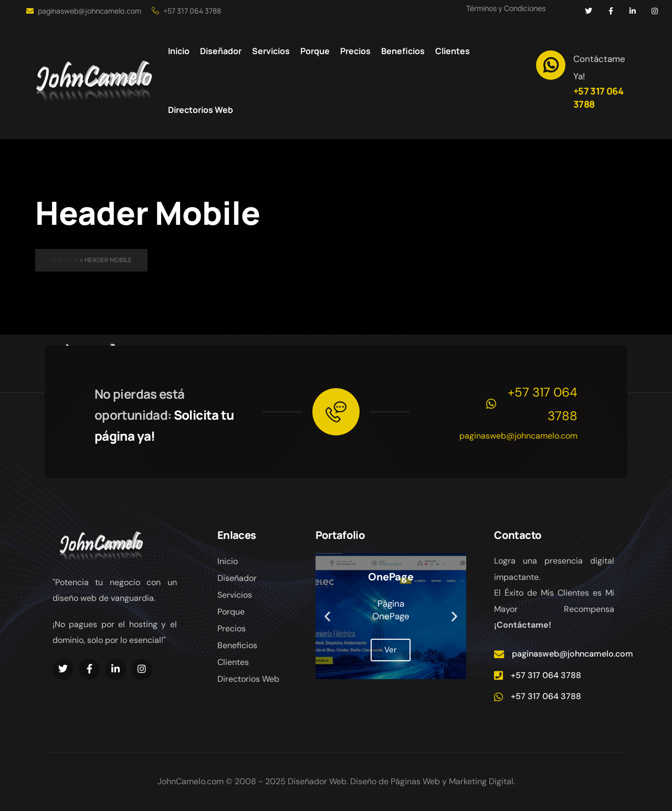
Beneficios (237, 645)
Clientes (233, 662)
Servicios (235, 595)
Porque (231, 612)
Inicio (228, 561)
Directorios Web (248, 679)
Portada (65, 260)
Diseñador (237, 578)
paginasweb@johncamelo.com (84, 11)
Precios (232, 628)
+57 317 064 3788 (186, 11)
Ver (391, 650)
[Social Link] (589, 11)
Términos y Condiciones (506, 8)
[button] (327, 616)
